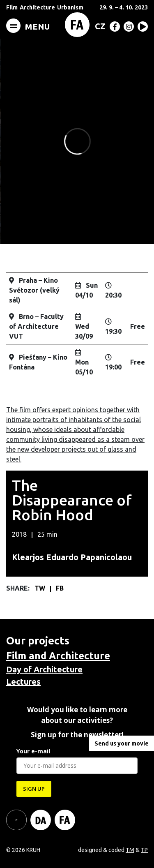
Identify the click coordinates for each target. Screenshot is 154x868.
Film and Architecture (58, 656)
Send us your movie (122, 743)
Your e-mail (33, 751)
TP (144, 850)
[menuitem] (99, 26)
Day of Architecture (44, 669)
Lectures (23, 682)
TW (41, 588)
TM (130, 850)
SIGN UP (34, 789)
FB (60, 588)
